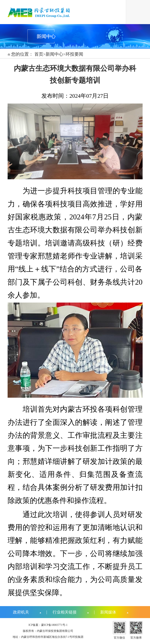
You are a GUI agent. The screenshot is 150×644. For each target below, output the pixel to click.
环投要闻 (74, 54)
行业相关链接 (65, 612)
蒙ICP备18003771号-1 (54, 625)
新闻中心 (54, 54)
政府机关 (21, 612)
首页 (39, 54)
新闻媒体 (108, 612)
